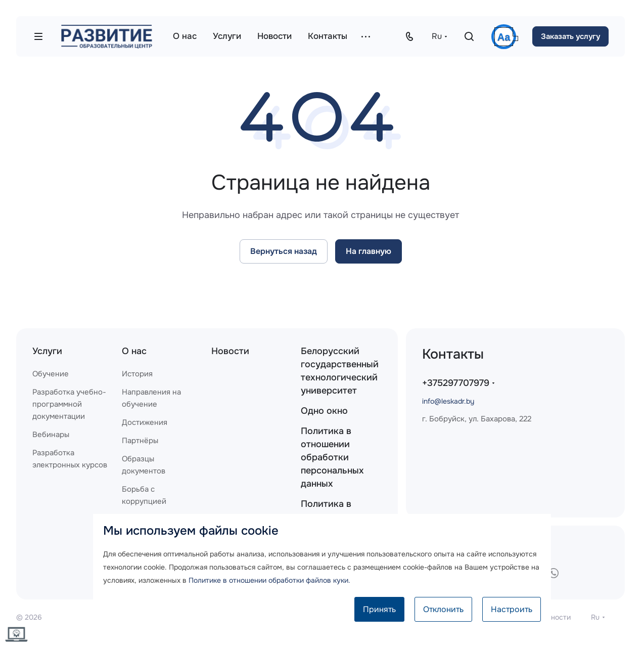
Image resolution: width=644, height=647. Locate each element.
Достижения (145, 422)
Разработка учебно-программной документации (69, 404)
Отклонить (443, 609)
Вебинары (51, 435)
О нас (134, 351)
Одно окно (324, 411)
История (137, 374)
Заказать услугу (570, 36)
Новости (230, 351)
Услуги (47, 351)
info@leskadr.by (448, 401)
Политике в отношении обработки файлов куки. (269, 580)
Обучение (51, 374)
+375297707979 (456, 383)
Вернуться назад (284, 251)
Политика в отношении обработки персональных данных (332, 457)
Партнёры (140, 441)
